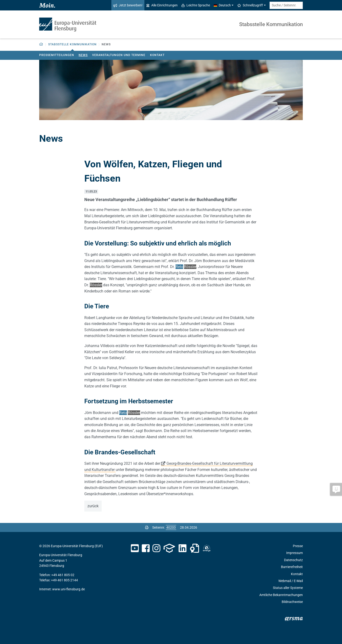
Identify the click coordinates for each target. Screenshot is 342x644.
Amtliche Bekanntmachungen (281, 595)
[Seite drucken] (147, 527)
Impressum (294, 553)
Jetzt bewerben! (128, 5)
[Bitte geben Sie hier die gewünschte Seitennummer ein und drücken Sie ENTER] (171, 527)
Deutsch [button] (222, 5)
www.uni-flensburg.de (69, 589)
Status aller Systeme (288, 588)
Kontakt (157, 55)
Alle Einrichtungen (162, 5)
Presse (298, 546)
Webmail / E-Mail (291, 581)
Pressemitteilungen (57, 55)
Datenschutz (293, 560)
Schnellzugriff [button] (250, 5)
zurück (93, 506)
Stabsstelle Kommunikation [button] (72, 44)
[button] (41, 45)
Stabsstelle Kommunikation (271, 24)
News (83, 55)
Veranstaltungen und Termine (119, 55)
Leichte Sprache (196, 5)
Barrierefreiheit (292, 567)
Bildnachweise (292, 602)
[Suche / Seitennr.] (286, 5)
